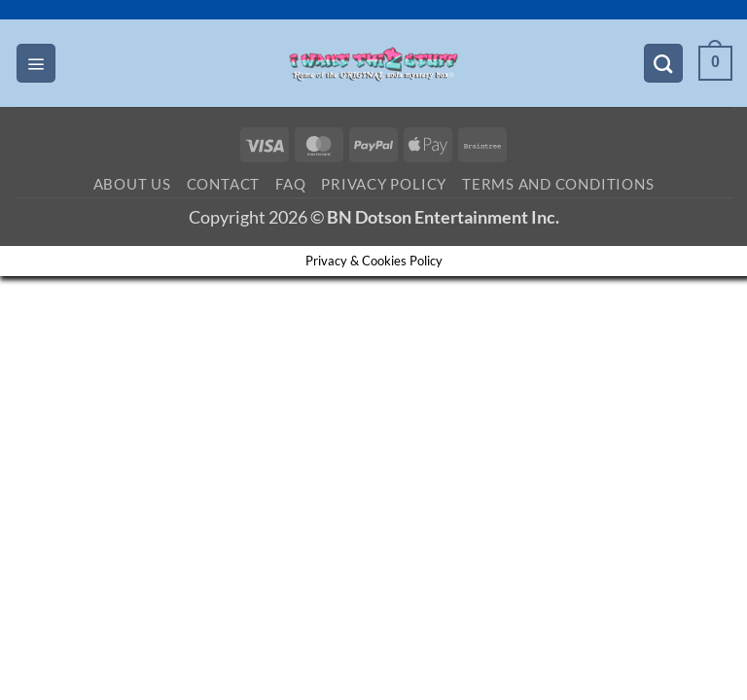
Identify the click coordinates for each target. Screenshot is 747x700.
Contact (223, 184)
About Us (132, 184)
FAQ (290, 184)
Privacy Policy (384, 184)
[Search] (663, 63)
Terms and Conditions (558, 184)
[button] (36, 63)
